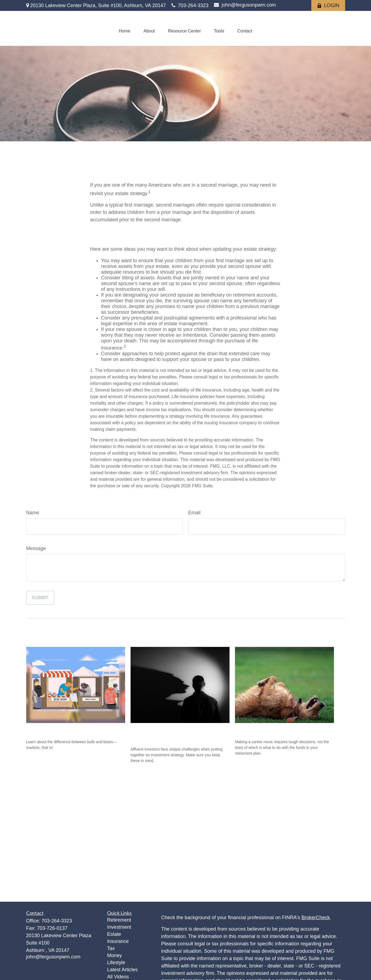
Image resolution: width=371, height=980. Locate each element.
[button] (125, 31)
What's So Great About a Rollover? (281, 729)
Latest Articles (122, 970)
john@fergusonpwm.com (245, 5)
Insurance (118, 941)
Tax (111, 948)
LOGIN (328, 5)
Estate (114, 934)
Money (114, 955)
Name (33, 513)
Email (194, 513)
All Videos (118, 977)
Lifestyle (116, 963)
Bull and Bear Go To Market (62, 729)
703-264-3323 (190, 5)
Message (36, 548)
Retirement (119, 920)
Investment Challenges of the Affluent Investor (170, 733)
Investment (119, 927)
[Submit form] (40, 598)
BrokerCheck (316, 918)
